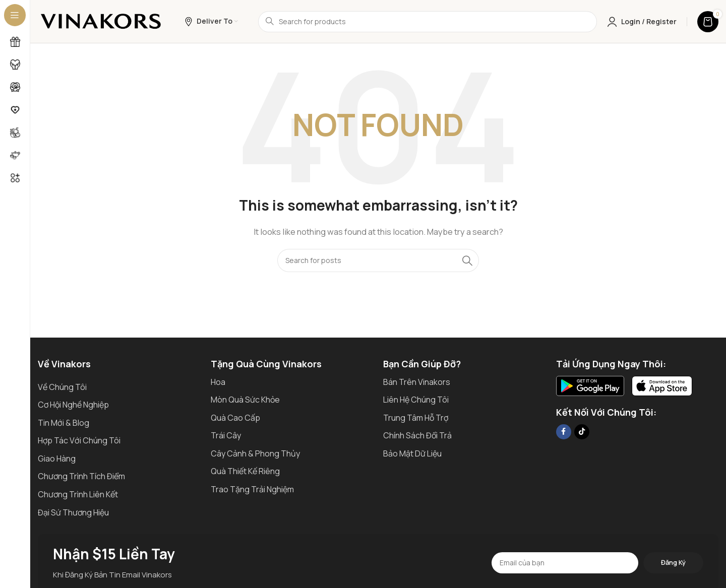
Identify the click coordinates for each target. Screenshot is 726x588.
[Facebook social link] (564, 432)
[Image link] (590, 385)
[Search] (428, 22)
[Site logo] (101, 21)
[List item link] (119, 387)
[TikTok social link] (582, 432)
